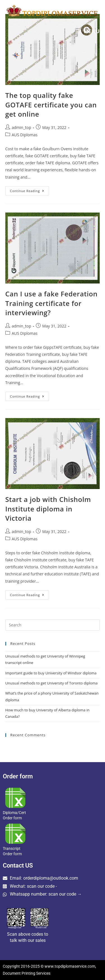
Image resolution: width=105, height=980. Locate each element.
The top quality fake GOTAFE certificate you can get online (51, 105)
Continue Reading (30, 190)
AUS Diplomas (25, 135)
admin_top (22, 127)
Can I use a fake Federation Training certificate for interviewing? (52, 303)
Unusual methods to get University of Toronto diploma (52, 683)
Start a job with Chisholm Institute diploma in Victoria (48, 509)
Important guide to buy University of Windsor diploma (51, 673)
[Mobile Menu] (88, 31)
